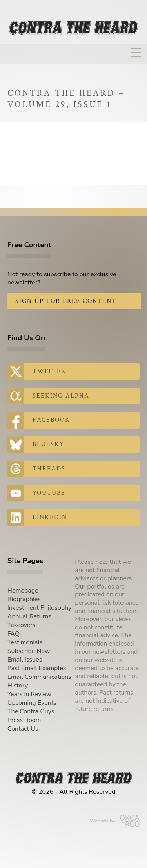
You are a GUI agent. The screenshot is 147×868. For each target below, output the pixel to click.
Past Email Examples (37, 668)
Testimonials (25, 642)
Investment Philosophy (40, 608)
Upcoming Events (32, 703)
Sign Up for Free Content (66, 301)
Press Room (24, 720)
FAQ (14, 634)
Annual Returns (29, 616)
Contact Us (23, 729)
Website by (115, 821)
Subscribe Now (29, 651)
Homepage (23, 591)
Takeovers (22, 625)
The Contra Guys (31, 711)
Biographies (24, 599)
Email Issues (25, 660)
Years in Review (29, 694)
